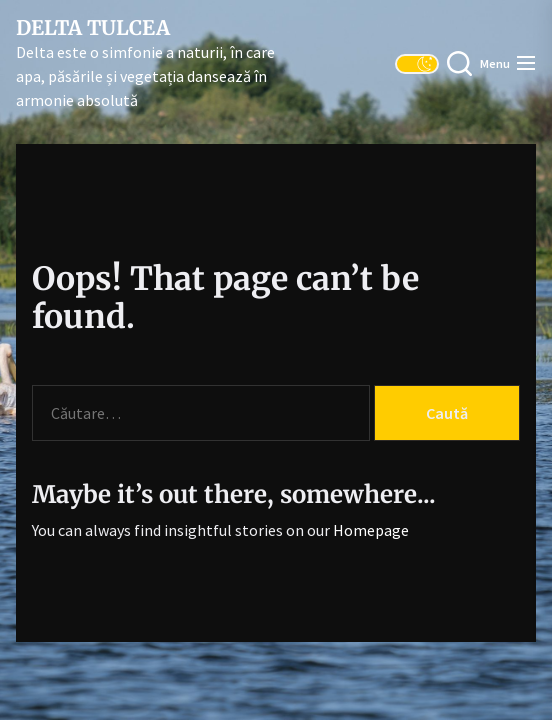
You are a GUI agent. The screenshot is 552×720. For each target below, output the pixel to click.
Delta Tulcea (93, 28)
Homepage (371, 530)
